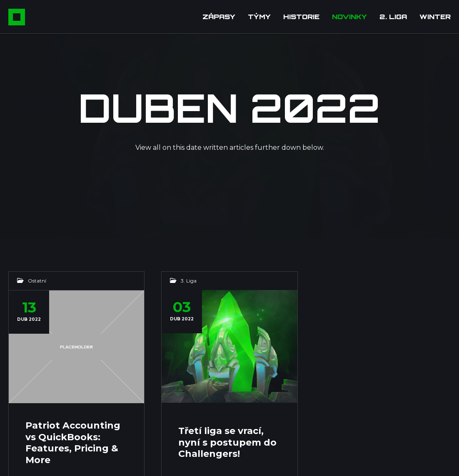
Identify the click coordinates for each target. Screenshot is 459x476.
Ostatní (37, 281)
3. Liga (189, 281)
